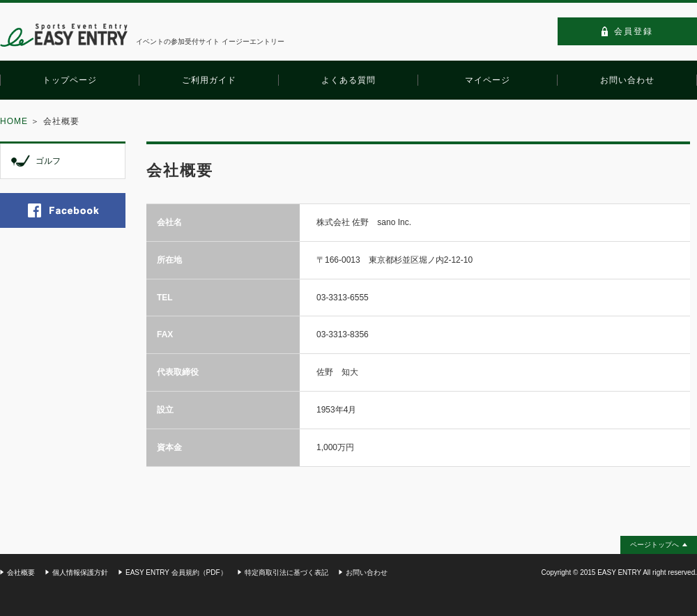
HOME (14, 121)
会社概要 (21, 572)
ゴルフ (48, 161)
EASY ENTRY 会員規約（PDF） (176, 572)
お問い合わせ (367, 572)
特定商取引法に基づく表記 (286, 572)
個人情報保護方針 (80, 572)
